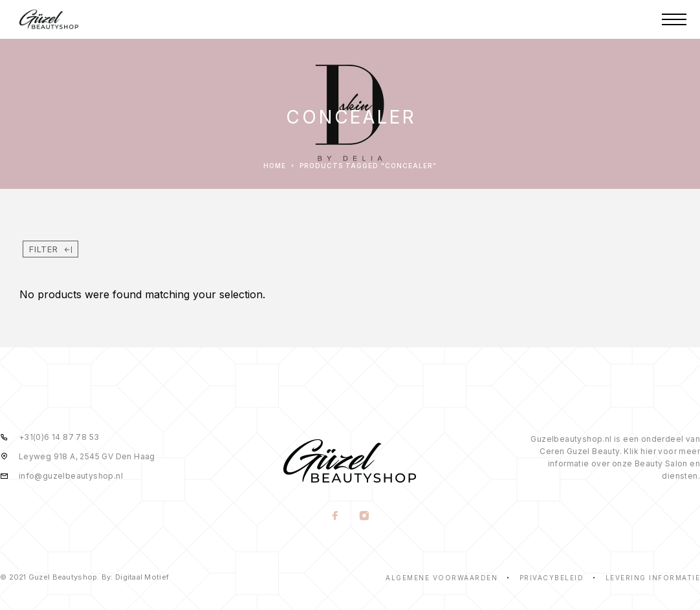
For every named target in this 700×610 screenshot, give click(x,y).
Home (275, 166)
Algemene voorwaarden (442, 578)
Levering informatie (653, 578)
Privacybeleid (552, 578)
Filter (50, 249)
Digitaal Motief (142, 577)
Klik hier (640, 451)
